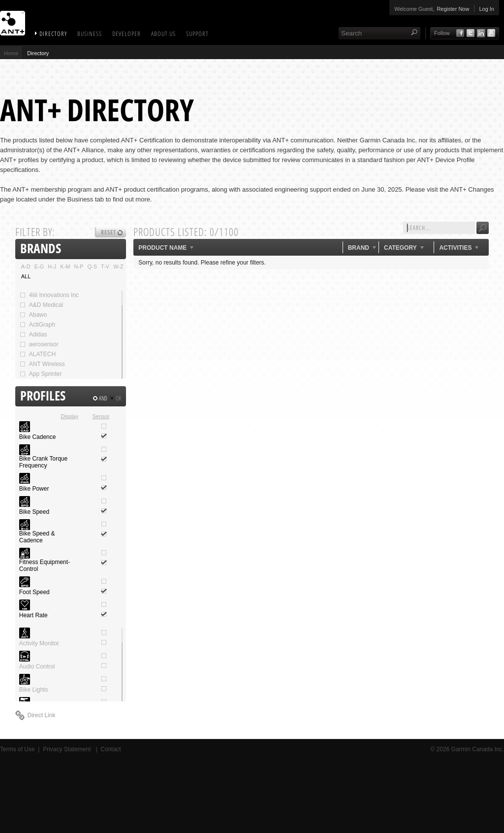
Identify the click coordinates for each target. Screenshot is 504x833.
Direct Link (42, 715)
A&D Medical (41, 305)
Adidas (33, 334)
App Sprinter (41, 374)
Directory (53, 33)
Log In (487, 9)
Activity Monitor (39, 643)
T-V (105, 267)
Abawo (33, 315)
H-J (52, 267)
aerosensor (39, 344)
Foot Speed (34, 592)
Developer (126, 33)
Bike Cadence (38, 437)
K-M (65, 267)
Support (197, 33)
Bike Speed (34, 512)
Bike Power (34, 489)
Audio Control (37, 666)
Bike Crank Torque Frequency (44, 462)
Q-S (92, 267)
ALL (26, 276)
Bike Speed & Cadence (37, 537)
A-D (26, 267)
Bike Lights (34, 690)
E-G (39, 267)
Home (11, 53)
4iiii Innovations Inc (49, 295)
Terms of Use (17, 749)
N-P (79, 267)
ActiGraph (37, 325)
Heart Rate (33, 615)
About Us (163, 33)
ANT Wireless (42, 364)
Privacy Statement (68, 749)
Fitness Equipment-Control (45, 566)
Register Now (453, 9)
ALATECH (37, 354)
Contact (110, 749)
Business (90, 33)
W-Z (118, 267)
